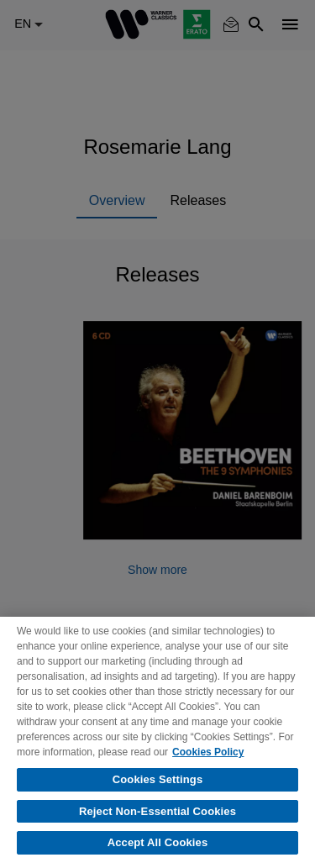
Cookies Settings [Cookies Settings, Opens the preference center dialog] (158, 779)
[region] (157, 742)
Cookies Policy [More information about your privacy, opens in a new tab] (208, 752)
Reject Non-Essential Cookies (157, 811)
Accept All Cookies (158, 842)
